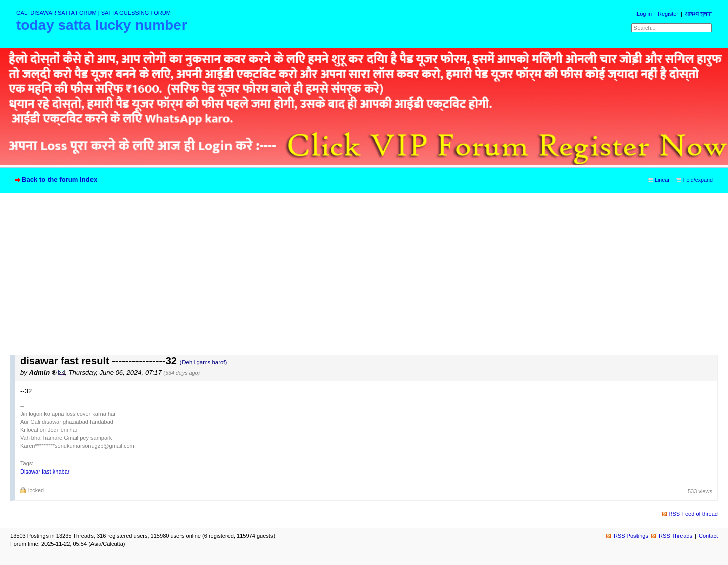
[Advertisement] (364, 279)
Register (668, 14)
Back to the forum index (59, 180)
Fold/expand (698, 180)
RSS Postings (631, 536)
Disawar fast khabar (45, 472)
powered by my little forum (364, 556)
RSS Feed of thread (694, 514)
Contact (708, 536)
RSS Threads (675, 536)
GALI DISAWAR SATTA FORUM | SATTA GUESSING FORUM (94, 13)
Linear (662, 180)
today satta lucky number (102, 25)
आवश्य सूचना (698, 14)
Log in (644, 14)
